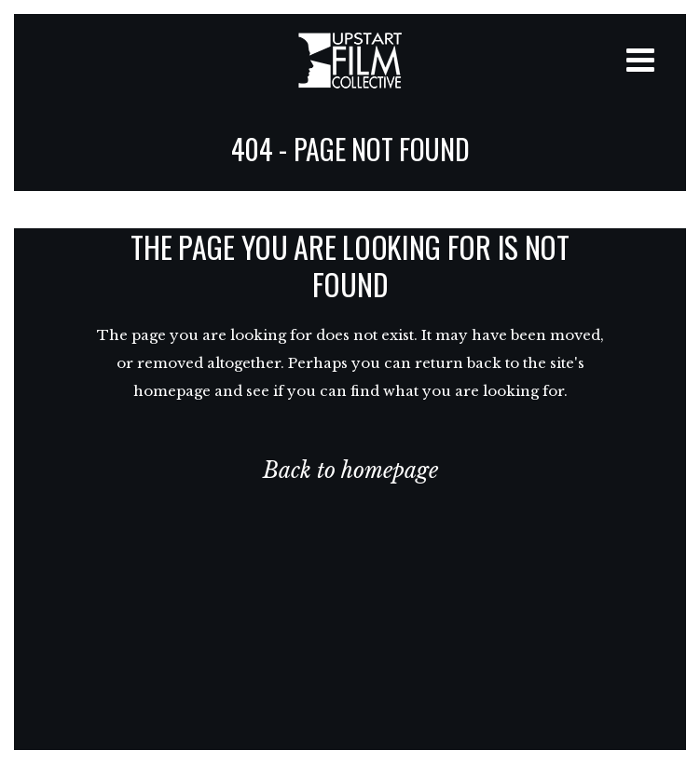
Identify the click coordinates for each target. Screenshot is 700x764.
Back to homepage (350, 471)
